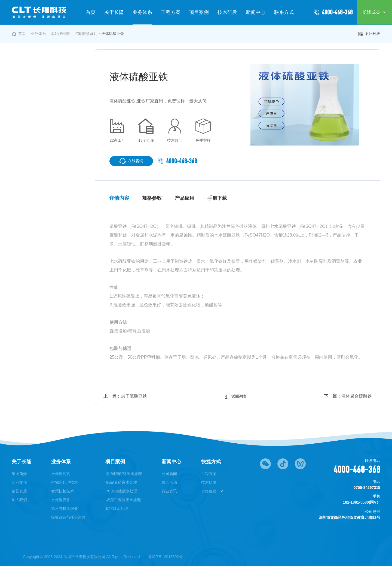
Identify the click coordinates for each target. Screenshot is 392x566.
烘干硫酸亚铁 (134, 396)
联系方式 (284, 12)
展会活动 (169, 482)
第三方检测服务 (65, 509)
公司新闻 (169, 474)
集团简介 (19, 474)
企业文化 (19, 482)
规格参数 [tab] (152, 198)
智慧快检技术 (63, 491)
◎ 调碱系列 (32, 99)
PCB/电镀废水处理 (121, 491)
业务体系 (142, 12)
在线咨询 (131, 161)
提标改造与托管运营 (68, 517)
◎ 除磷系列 (32, 88)
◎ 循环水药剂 (34, 150)
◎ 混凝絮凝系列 (36, 78)
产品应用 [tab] (185, 198)
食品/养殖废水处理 (121, 482)
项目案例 (199, 12)
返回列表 (369, 34)
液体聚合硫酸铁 (357, 396)
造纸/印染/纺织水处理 (124, 474)
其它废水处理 (117, 509)
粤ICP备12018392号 (166, 557)
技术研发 (227, 12)
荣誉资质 (19, 491)
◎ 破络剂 (30, 130)
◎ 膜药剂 (30, 140)
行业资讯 (169, 491)
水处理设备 (61, 500)
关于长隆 (114, 12)
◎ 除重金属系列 (36, 109)
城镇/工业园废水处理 (123, 500)
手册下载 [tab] (217, 198)
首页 (91, 12)
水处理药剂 (60, 34)
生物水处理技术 (65, 482)
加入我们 (19, 500)
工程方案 (171, 12)
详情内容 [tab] (119, 198)
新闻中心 (256, 12)
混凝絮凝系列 (86, 34)
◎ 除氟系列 (32, 119)
